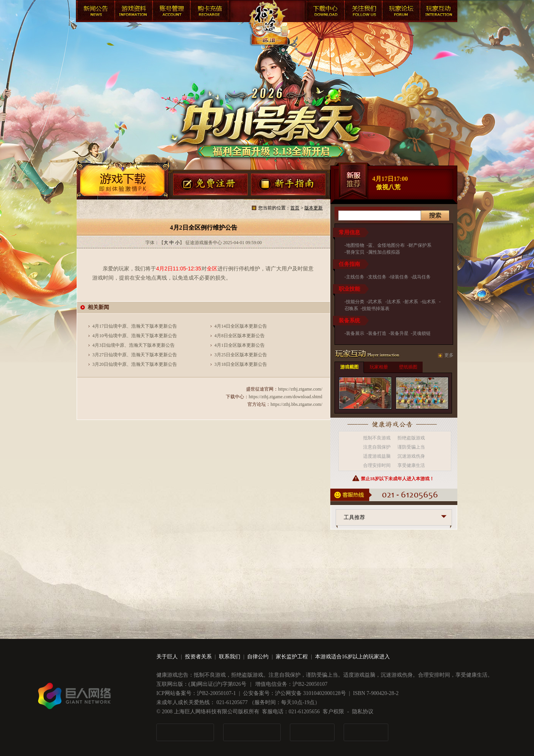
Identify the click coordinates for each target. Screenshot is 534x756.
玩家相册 (379, 367)
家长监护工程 (292, 657)
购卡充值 (209, 12)
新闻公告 (95, 12)
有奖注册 (210, 185)
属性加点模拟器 (384, 252)
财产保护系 (420, 245)
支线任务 (377, 277)
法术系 (394, 302)
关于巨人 (167, 657)
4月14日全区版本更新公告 (241, 326)
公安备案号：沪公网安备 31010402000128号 (294, 693)
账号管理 (171, 12)
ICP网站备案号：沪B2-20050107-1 (196, 693)
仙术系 (429, 302)
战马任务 (421, 277)
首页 (295, 208)
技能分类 (355, 302)
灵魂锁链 (421, 333)
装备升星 (399, 333)
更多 (449, 355)
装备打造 (377, 333)
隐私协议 (363, 712)
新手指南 (289, 185)
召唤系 (351, 309)
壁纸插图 (408, 367)
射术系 (411, 302)
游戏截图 (349, 367)
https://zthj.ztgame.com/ (300, 389)
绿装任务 (399, 277)
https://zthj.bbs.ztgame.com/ (296, 404)
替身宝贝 (355, 252)
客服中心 (362, 12)
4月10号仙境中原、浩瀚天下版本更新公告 (135, 336)
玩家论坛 (400, 12)
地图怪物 (355, 245)
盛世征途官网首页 (268, 31)
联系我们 (230, 657)
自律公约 (258, 657)
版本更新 (314, 208)
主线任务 (355, 277)
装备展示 (355, 333)
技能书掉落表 (376, 309)
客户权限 (333, 712)
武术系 (376, 302)
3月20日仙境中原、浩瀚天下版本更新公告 (135, 364)
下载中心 (324, 12)
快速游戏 (438, 12)
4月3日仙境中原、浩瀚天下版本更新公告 (133, 345)
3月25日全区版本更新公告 (241, 355)
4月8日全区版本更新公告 (240, 336)
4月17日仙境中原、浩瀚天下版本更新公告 (135, 326)
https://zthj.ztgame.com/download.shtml (285, 397)
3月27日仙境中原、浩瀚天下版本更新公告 (135, 355)
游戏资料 (133, 12)
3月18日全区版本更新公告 (241, 364)
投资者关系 (198, 657)
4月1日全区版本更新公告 (240, 345)
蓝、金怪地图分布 (386, 245)
